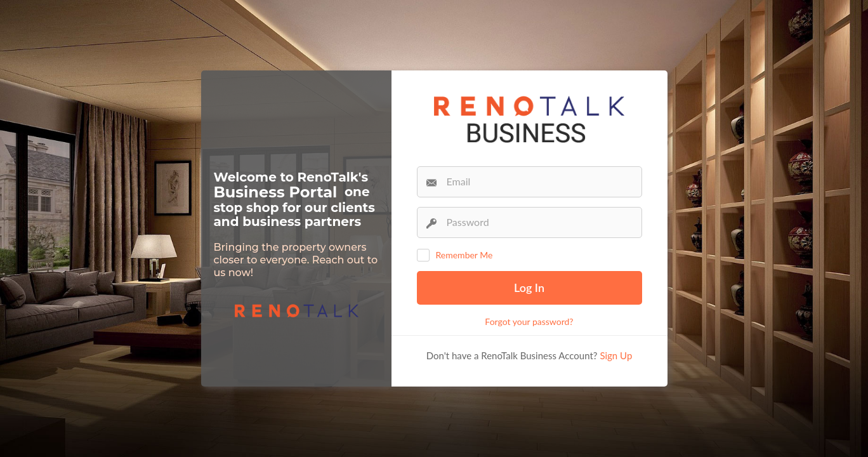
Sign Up (616, 355)
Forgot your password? (529, 321)
